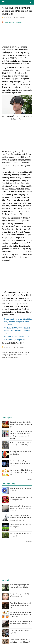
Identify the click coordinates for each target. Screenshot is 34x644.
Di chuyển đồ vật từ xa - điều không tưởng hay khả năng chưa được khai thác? (18, 322)
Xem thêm (29, 479)
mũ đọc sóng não (7, 355)
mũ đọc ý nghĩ (25, 352)
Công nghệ (8, 22)
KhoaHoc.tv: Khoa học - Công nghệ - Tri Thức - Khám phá (17, 2)
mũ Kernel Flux (14, 352)
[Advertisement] (17, 34)
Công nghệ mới (17, 22)
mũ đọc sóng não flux (21, 355)
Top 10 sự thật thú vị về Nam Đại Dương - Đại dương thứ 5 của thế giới (17, 330)
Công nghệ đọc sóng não (10, 357)
